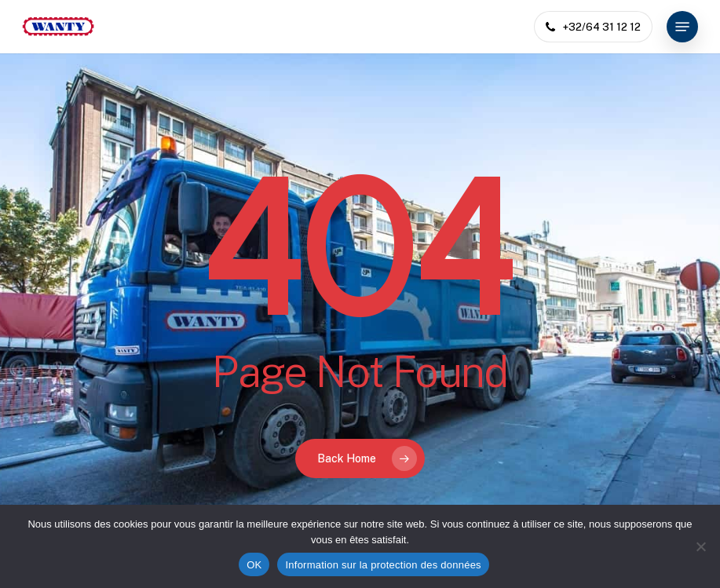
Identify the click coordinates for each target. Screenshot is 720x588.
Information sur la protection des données (383, 565)
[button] (682, 27)
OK (254, 565)
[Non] (700, 546)
